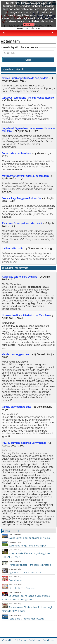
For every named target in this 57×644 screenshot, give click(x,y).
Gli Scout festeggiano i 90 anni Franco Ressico (28, 98)
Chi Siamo (20, 640)
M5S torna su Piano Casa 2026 (25, 573)
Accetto (29, 24)
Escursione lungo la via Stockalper (27, 546)
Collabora (34, 640)
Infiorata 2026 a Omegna (22, 588)
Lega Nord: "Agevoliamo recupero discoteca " (28, 130)
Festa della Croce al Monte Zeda (26, 619)
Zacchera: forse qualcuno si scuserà (22, 223)
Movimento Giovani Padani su (25, 176)
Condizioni (49, 640)
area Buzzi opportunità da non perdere (25, 78)
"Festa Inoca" (15, 580)
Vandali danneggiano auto (16, 354)
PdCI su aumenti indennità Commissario (24, 443)
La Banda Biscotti (12, 249)
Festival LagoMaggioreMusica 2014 (22, 198)
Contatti (7, 640)
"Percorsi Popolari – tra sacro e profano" (30, 565)
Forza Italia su (16, 153)
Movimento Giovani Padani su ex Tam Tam (26, 316)
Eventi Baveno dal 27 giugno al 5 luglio (30, 538)
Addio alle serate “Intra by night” (20, 277)
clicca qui (17, 15)
